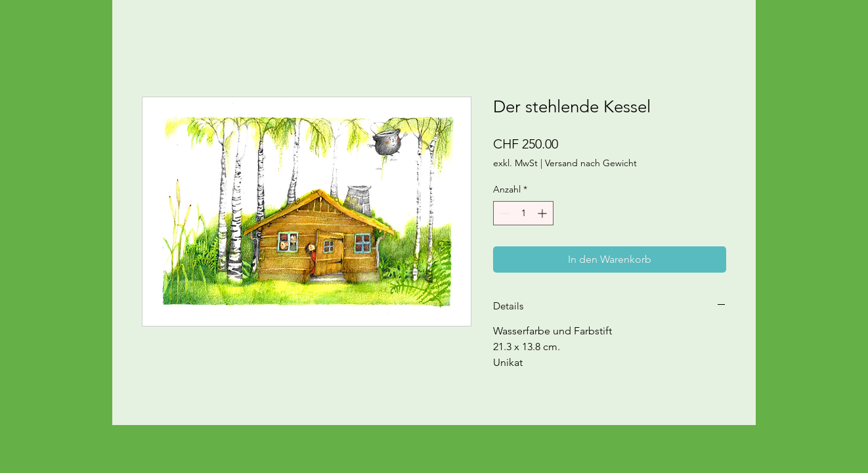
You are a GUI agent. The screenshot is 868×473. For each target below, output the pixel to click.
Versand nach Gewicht (591, 163)
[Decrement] (503, 213)
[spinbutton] (523, 213)
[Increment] (543, 213)
